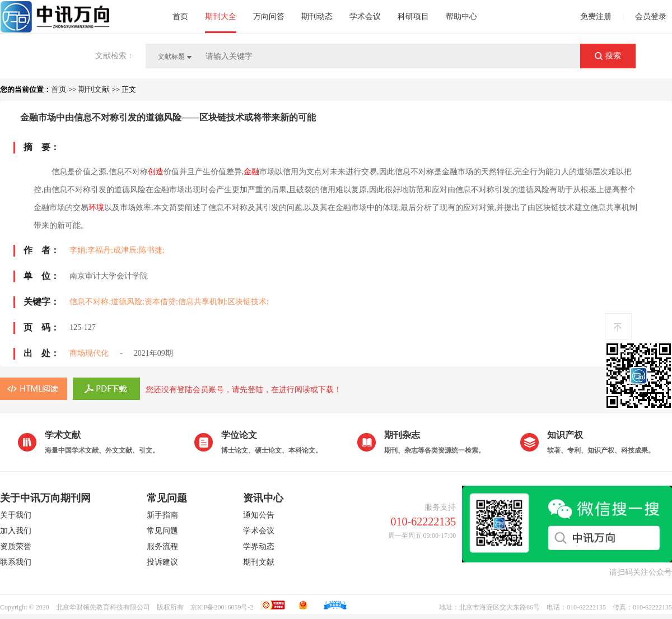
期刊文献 (94, 89)
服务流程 (162, 546)
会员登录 (651, 17)
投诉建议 (162, 562)
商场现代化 (89, 353)
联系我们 (16, 562)
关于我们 (16, 515)
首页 (59, 89)
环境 (96, 208)
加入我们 (16, 531)
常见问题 (162, 531)
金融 (251, 172)
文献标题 (171, 57)
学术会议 (259, 531)
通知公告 (259, 515)
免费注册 (596, 17)
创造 (156, 172)
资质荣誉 (16, 546)
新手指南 (162, 515)
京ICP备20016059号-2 (222, 607)
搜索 (613, 55)
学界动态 (259, 546)
